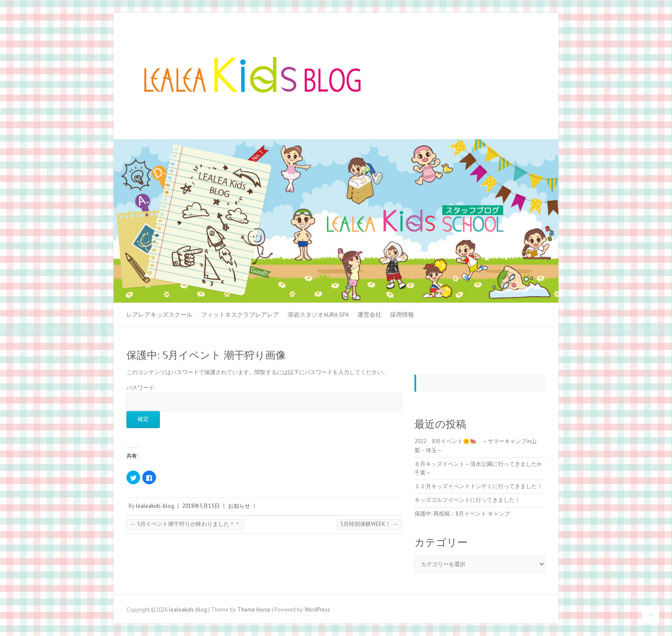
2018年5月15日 (201, 506)
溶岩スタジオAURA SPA (318, 315)
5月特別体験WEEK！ (369, 524)
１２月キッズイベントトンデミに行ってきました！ (478, 486)
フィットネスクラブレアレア (240, 315)
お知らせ (239, 506)
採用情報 (402, 315)
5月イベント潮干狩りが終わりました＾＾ (185, 524)
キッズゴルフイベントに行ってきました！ (467, 500)
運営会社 (369, 315)
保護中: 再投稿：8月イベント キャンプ (462, 514)
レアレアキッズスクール (159, 315)
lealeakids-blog (155, 506)
